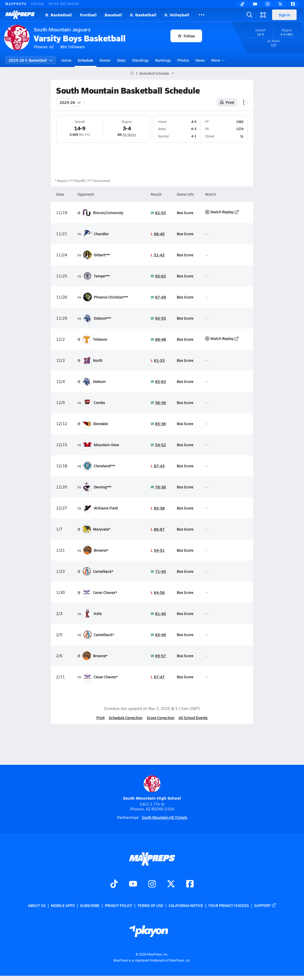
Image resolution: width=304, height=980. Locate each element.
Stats (121, 60)
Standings (140, 60)
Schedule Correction (126, 718)
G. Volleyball (177, 15)
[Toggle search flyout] (249, 15)
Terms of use (150, 905)
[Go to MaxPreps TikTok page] (114, 884)
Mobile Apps (63, 905)
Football (88, 15)
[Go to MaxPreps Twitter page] (171, 884)
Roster (105, 60)
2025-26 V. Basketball (31, 60)
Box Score (185, 213)
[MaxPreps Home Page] (132, 73)
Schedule (85, 60)
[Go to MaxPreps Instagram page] (152, 884)
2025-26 (70, 102)
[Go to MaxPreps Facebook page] (190, 884)
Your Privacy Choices (229, 905)
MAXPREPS (16, 4)
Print (100, 718)
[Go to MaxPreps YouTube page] (133, 884)
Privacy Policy (119, 905)
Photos (183, 60)
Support (265, 905)
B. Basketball (59, 15)
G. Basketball (143, 15)
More (217, 60)
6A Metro (129, 134)
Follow (186, 36)
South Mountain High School (152, 788)
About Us (37, 905)
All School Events (193, 718)
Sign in (284, 15)
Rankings (163, 60)
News (200, 60)
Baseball (113, 15)
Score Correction (161, 718)
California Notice (186, 905)
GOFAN (38, 4)
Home (66, 60)
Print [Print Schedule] (227, 102)
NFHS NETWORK (64, 4)
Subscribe (90, 905)
